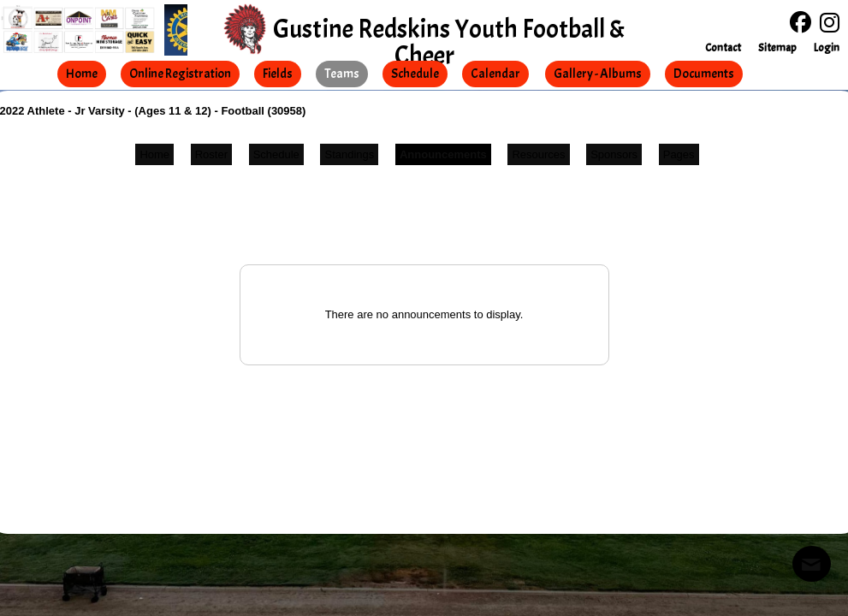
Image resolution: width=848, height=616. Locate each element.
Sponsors (614, 154)
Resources (538, 154)
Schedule (276, 154)
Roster (211, 154)
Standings (349, 154)
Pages (679, 154)
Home (154, 154)
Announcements (443, 154)
